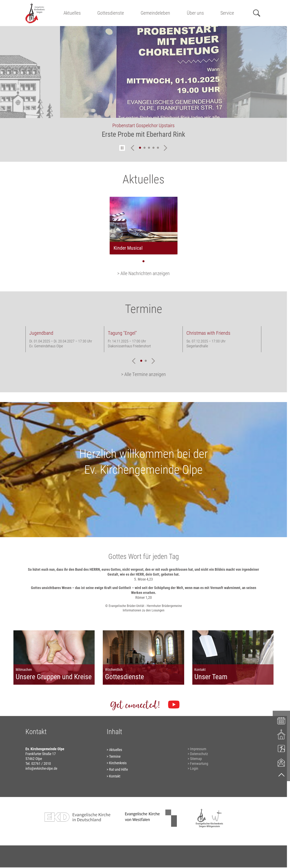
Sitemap (196, 759)
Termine (115, 756)
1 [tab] (140, 148)
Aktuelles (72, 13)
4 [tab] (153, 148)
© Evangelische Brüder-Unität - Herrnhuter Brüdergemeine (144, 606)
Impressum (198, 749)
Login (194, 768)
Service (227, 13)
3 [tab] (149, 148)
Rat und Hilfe (118, 769)
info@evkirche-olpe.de (41, 768)
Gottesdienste (111, 13)
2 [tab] (144, 148)
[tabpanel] (143, 85)
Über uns (195, 13)
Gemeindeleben (155, 13)
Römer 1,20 (144, 597)
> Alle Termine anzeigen (143, 374)
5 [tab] (158, 148)
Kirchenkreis (118, 763)
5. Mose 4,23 (143, 579)
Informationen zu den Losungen (144, 610)
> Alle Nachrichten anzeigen (143, 273)
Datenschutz (199, 754)
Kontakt (115, 776)
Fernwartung (199, 764)
